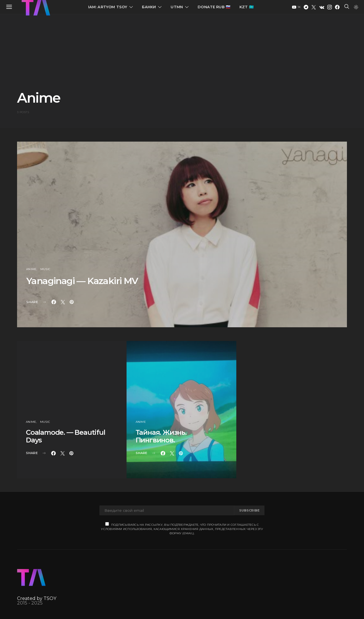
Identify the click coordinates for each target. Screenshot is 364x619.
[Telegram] (306, 7)
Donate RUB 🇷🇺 (214, 7)
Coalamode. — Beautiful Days (66, 436)
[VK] (322, 7)
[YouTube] (296, 7)
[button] (356, 7)
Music (45, 269)
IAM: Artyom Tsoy (108, 7)
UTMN (177, 7)
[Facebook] (337, 7)
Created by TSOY (37, 598)
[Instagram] (330, 7)
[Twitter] (314, 7)
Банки (149, 7)
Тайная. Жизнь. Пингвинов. (161, 436)
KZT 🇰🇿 (247, 7)
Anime (31, 269)
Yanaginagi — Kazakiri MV (82, 281)
